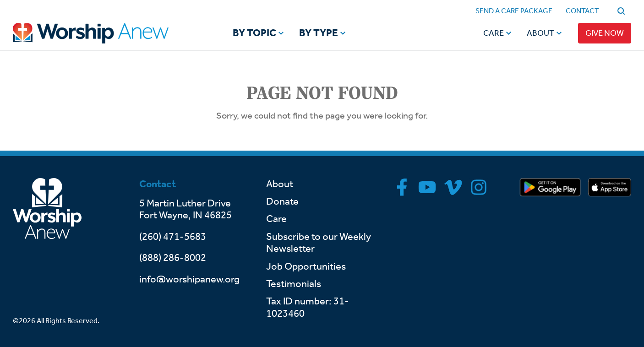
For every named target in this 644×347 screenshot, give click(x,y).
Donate (282, 201)
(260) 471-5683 (173, 237)
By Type (319, 33)
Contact (582, 11)
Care (494, 33)
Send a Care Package (514, 11)
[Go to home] (108, 33)
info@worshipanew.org (189, 279)
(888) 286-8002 (173, 258)
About (540, 33)
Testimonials (294, 284)
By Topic (254, 33)
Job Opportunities (306, 266)
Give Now (605, 33)
